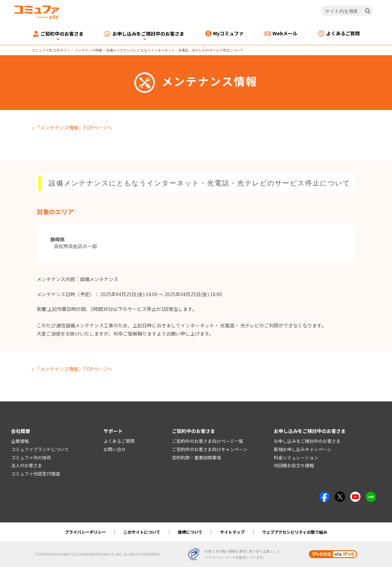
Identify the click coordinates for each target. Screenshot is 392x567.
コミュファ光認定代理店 (35, 474)
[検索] (368, 11)
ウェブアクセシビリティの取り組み (295, 532)
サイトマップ (232, 532)
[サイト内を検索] (347, 11)
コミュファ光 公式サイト (51, 50)
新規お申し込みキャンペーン (303, 449)
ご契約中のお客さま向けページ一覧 (208, 441)
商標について (190, 532)
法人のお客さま (27, 465)
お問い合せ (115, 449)
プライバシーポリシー (85, 532)
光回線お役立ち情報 (294, 465)
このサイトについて (142, 532)
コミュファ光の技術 (31, 457)
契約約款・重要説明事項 (197, 457)
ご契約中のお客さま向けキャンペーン (210, 449)
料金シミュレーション (296, 457)
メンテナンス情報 (88, 50)
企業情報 (20, 441)
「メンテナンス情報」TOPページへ (74, 128)
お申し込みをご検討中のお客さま (307, 441)
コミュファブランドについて (40, 449)
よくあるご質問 (119, 441)
